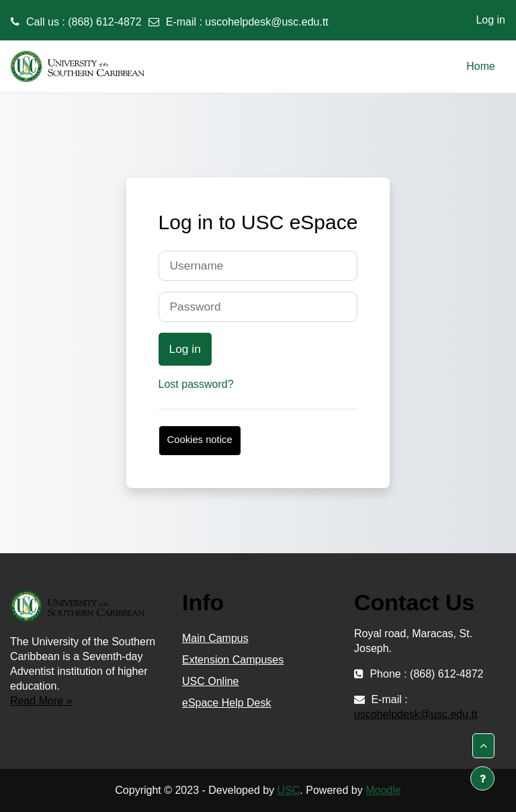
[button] (483, 746)
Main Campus (215, 638)
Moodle (383, 790)
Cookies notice (200, 440)
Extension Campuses (233, 660)
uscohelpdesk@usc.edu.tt (266, 22)
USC (289, 790)
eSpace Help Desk (227, 703)
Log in (490, 20)
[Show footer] (482, 778)
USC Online (210, 681)
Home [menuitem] (481, 66)
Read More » (41, 701)
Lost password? (196, 384)
